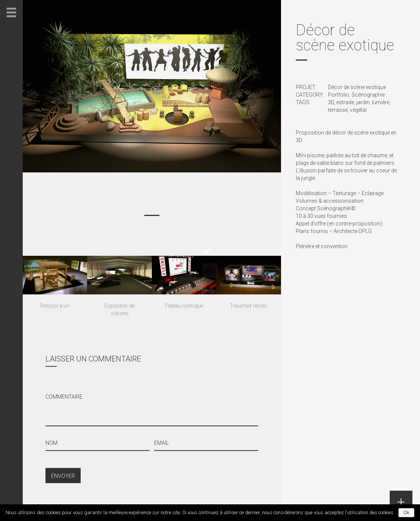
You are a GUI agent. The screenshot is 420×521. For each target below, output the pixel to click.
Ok (406, 513)
